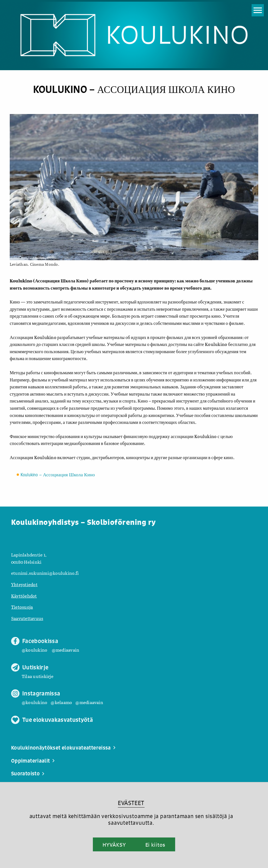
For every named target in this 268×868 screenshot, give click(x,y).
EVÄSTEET (131, 803)
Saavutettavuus (27, 618)
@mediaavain (66, 650)
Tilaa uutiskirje (38, 676)
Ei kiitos (155, 845)
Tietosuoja (22, 607)
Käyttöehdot (24, 596)
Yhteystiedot (24, 584)
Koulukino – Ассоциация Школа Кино (58, 475)
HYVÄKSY (114, 845)
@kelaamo (61, 702)
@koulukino (34, 650)
